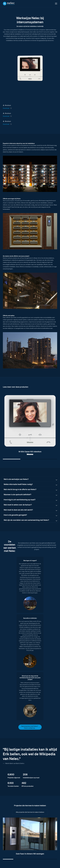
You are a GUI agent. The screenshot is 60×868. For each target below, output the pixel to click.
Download (6, 108)
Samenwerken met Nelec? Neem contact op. (30, 727)
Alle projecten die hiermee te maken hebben (30, 812)
